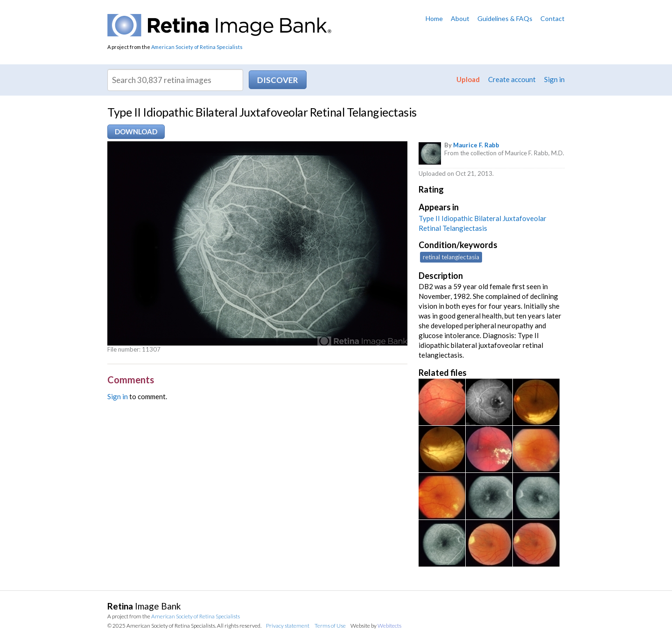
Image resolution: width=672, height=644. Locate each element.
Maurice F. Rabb (476, 145)
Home (434, 18)
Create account (512, 79)
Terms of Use (330, 626)
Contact (553, 18)
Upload (468, 79)
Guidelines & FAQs (505, 18)
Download (136, 132)
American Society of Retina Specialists (197, 47)
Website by (376, 626)
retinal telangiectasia (451, 257)
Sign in (554, 79)
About (460, 18)
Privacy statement (288, 626)
